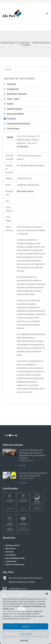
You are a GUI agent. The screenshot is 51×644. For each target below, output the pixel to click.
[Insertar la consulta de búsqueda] (26, 69)
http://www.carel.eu (25, 191)
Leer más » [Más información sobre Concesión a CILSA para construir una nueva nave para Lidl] (23, 483)
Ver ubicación (22, 147)
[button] (47, 594)
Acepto (26, 626)
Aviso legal (24, 640)
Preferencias (26, 634)
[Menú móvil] (47, 14)
